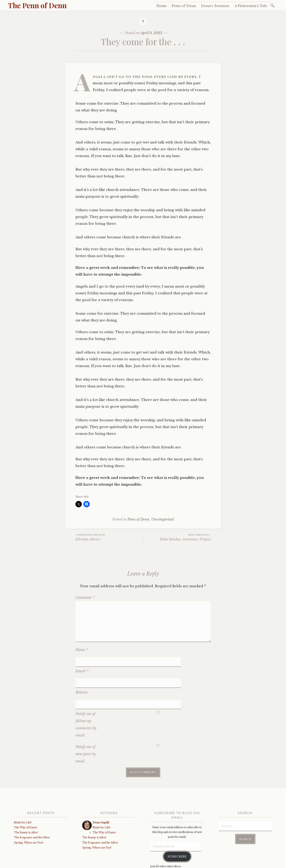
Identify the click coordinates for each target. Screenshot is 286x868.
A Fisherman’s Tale (251, 6)
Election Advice (109, 537)
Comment (85, 598)
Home (162, 6)
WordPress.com (98, 864)
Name (82, 650)
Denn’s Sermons (215, 6)
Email (82, 662)
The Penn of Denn (37, 5)
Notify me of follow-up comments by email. (86, 696)
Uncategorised (163, 519)
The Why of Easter (26, 799)
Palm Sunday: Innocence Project (177, 537)
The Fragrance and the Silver (32, 809)
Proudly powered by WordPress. (32, 864)
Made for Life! (23, 794)
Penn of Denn (184, 6)
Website (82, 673)
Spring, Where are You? (29, 814)
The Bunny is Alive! (26, 804)
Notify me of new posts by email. (86, 725)
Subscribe (177, 827)
